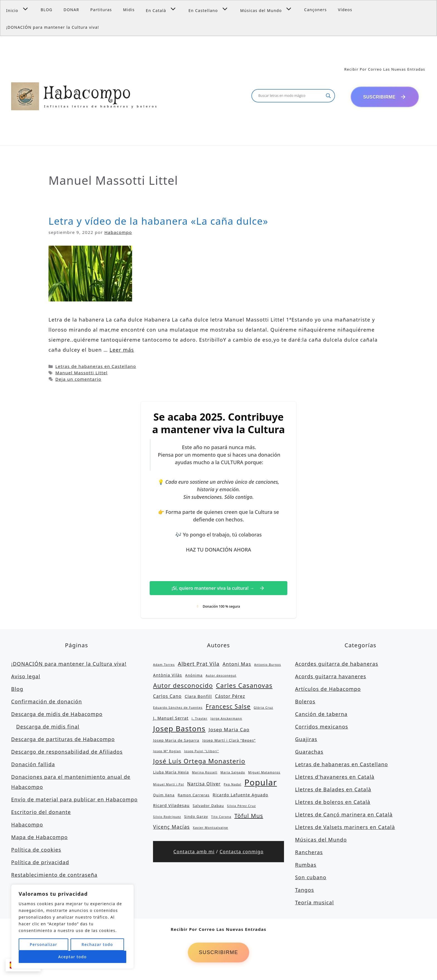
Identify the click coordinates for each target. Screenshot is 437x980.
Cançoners (315, 10)
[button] (27, 9)
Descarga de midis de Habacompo (57, 715)
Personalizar (43, 944)
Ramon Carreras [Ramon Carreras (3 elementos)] (194, 795)
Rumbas (306, 865)
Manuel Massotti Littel (81, 373)
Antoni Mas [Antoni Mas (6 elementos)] (237, 664)
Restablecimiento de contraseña (54, 875)
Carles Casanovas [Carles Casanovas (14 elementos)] (244, 686)
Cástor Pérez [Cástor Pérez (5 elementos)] (230, 697)
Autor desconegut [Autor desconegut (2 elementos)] (221, 676)
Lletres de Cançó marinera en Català (344, 815)
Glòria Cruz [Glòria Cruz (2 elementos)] (263, 708)
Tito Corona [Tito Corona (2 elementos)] (221, 817)
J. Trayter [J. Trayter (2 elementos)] (200, 719)
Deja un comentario (78, 380)
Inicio (21, 9)
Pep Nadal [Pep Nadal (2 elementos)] (233, 785)
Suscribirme (218, 953)
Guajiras (306, 740)
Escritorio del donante (41, 813)
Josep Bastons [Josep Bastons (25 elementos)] (179, 729)
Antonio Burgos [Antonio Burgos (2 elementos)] (268, 665)
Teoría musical (315, 903)
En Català (164, 9)
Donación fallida (33, 765)
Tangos (305, 890)
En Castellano (212, 9)
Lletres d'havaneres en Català (335, 777)
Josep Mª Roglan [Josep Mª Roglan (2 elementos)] (167, 752)
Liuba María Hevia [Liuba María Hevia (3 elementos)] (171, 773)
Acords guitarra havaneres (331, 677)
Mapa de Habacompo (39, 838)
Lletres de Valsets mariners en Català (345, 828)
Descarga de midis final (48, 727)
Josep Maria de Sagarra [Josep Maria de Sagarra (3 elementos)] (176, 741)
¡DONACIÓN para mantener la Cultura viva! (53, 27)
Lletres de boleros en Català (333, 802)
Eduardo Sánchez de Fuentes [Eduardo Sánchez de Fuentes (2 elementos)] (178, 708)
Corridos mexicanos (322, 727)
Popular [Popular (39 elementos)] (261, 783)
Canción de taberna (321, 715)
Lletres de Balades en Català (333, 790)
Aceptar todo (72, 957)
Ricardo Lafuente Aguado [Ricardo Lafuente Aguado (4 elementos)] (241, 795)
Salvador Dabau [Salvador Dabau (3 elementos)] (208, 806)
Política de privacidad (40, 863)
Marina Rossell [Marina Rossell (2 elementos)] (205, 773)
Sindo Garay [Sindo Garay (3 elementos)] (196, 817)
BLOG (47, 10)
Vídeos (345, 10)
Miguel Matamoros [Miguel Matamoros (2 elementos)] (264, 773)
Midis (129, 10)
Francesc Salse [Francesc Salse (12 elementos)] (228, 707)
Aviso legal (26, 677)
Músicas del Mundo (270, 9)
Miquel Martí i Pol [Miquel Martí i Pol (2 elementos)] (168, 785)
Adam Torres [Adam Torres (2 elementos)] (164, 665)
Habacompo (88, 94)
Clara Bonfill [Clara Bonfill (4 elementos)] (198, 697)
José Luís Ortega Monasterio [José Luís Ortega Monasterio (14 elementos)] (199, 762)
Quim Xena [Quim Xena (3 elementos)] (164, 795)
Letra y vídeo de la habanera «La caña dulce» (158, 221)
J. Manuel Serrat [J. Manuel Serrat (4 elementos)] (171, 719)
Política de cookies (36, 850)
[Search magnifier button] (328, 96)
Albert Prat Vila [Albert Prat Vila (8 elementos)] (199, 664)
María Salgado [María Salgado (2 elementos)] (233, 773)
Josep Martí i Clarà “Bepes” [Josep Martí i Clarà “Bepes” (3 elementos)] (229, 741)
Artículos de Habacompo (328, 689)
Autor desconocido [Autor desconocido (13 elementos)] (183, 686)
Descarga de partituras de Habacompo (63, 740)
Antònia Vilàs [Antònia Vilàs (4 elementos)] (167, 676)
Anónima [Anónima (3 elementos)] (194, 676)
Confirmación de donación (47, 702)
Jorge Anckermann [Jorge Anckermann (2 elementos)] (226, 719)
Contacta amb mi (194, 852)
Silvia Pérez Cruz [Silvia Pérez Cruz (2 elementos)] (241, 806)
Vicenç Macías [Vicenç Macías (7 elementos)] (171, 827)
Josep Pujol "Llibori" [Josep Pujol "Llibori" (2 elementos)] (202, 752)
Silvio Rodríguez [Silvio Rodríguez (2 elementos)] (167, 817)
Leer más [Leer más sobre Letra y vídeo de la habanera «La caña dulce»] (122, 350)
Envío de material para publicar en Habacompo (74, 800)
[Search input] (291, 96)
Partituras (101, 10)
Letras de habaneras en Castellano (96, 367)
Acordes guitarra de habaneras (337, 664)
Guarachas (309, 752)
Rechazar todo (97, 944)
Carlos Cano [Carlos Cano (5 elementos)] (167, 697)
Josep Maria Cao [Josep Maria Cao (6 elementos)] (229, 730)
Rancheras (309, 853)
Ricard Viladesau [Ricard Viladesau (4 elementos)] (171, 806)
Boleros (305, 702)
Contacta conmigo (242, 852)
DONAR (71, 10)
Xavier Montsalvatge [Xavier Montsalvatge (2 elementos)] (210, 828)
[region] (72, 927)
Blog (17, 689)
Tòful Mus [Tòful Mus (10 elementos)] (249, 816)
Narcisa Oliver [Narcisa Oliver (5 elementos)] (204, 784)
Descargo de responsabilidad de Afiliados (67, 752)
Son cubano (311, 878)
